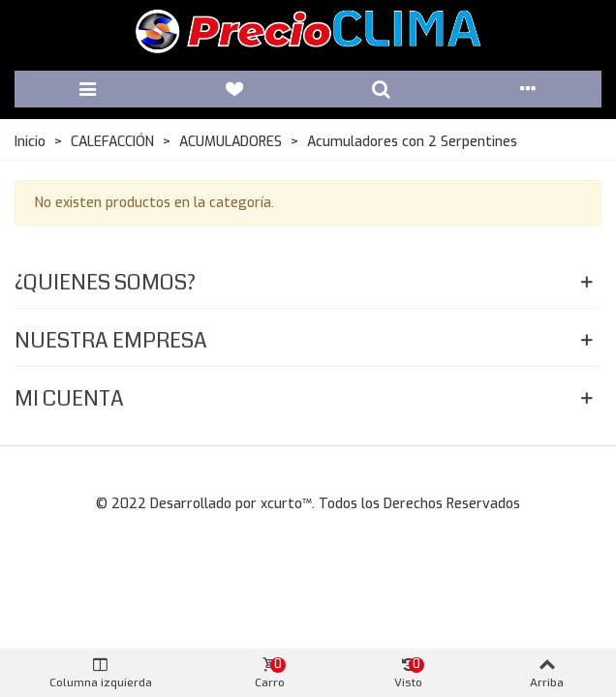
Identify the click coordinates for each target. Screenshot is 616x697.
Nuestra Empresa (111, 340)
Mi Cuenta (69, 398)
